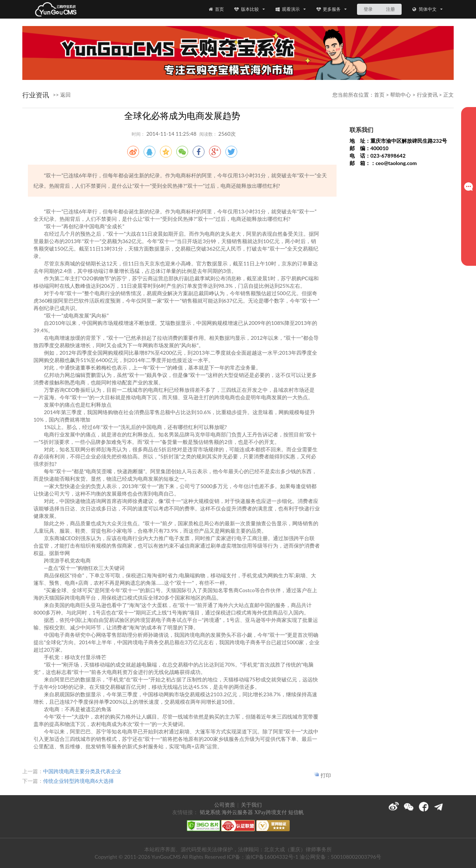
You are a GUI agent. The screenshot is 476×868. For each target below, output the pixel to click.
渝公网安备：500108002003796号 (341, 857)
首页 (216, 9)
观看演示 (290, 9)
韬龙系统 (210, 812)
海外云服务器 (237, 812)
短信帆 (296, 812)
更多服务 (332, 9)
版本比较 (249, 9)
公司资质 (225, 805)
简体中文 (427, 9)
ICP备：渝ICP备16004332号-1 (263, 857)
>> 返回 (62, 95)
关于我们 (251, 805)
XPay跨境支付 (271, 812)
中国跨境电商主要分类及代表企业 (82, 771)
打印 (326, 775)
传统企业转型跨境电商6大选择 (78, 781)
